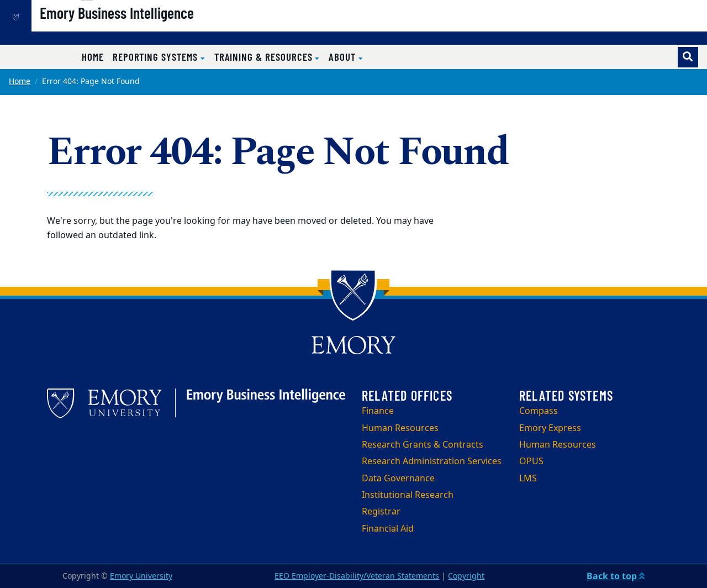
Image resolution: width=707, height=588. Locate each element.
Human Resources (400, 428)
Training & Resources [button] (265, 57)
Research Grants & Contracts (423, 445)
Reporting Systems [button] (157, 57)
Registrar (381, 512)
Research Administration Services (432, 461)
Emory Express (550, 428)
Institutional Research (408, 495)
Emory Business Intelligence (154, 28)
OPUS (531, 461)
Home (93, 57)
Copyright (466, 576)
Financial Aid (388, 529)
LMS (528, 479)
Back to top (616, 576)
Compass (539, 411)
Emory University (141, 576)
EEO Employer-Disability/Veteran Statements (357, 576)
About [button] (344, 57)
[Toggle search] (688, 57)
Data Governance (398, 479)
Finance (378, 411)
